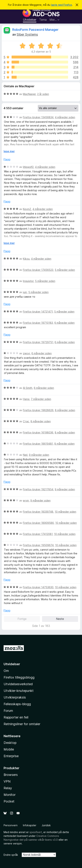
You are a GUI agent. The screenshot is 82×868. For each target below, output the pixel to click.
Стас (26, 421)
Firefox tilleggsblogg (19, 677)
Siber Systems (27, 34)
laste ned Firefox (61, 5)
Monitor (10, 795)
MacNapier (29, 94)
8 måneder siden (65, 410)
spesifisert (36, 832)
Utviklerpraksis (15, 697)
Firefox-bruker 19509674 (38, 545)
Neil (25, 455)
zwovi (26, 353)
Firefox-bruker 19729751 (38, 342)
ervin (26, 500)
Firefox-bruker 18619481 (38, 444)
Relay (8, 788)
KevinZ (27, 209)
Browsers (11, 775)
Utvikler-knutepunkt (19, 691)
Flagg (7, 159)
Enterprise (11, 756)
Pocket (9, 801)
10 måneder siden (65, 512)
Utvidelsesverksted (18, 684)
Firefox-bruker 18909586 (38, 523)
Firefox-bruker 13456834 (38, 117)
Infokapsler (30, 825)
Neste (60, 619)
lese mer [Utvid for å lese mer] (9, 151)
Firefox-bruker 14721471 (38, 312)
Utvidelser (30, 20)
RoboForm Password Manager (35, 30)
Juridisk (46, 825)
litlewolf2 (28, 167)
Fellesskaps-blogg (17, 704)
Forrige (22, 619)
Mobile (9, 749)
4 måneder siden (65, 117)
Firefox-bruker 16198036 (38, 432)
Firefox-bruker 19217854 (38, 489)
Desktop (10, 743)
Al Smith (28, 388)
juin (25, 292)
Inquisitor (28, 281)
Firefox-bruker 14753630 (38, 587)
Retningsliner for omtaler (22, 724)
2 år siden (43, 94)
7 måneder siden (41, 399)
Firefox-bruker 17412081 (38, 534)
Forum (8, 711)
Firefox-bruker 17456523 (38, 270)
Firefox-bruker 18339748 (38, 512)
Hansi (26, 399)
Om (6, 671)
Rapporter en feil (16, 717)
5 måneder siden (65, 270)
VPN (7, 781)
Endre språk (11, 855)
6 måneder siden (64, 323)
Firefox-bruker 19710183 (38, 323)
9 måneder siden (39, 455)
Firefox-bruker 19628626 (38, 410)
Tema (43, 20)
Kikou (26, 259)
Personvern (11, 825)
